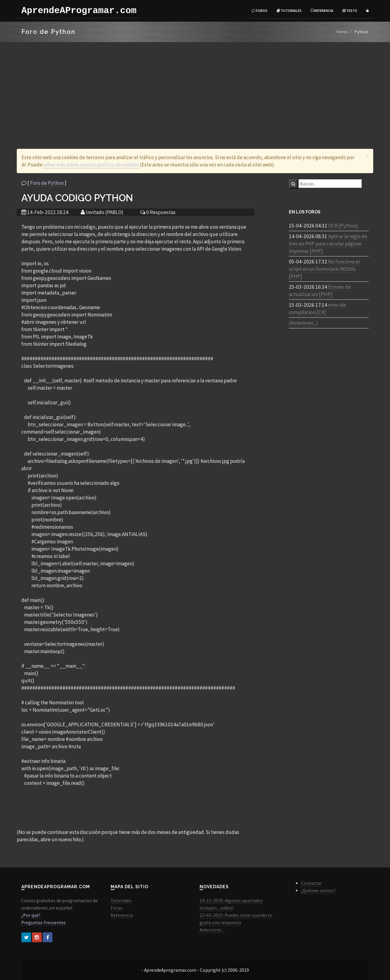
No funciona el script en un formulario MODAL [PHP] (324, 269)
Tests (350, 11)
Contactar (311, 883)
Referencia (322, 11)
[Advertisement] (195, 88)
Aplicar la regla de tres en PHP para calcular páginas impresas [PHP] (328, 244)
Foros (260, 11)
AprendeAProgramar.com (79, 11)
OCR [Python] (343, 226)
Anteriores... (212, 930)
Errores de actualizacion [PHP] (320, 291)
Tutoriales (289, 11)
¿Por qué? (31, 915)
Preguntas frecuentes (44, 923)
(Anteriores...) (303, 323)
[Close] (367, 156)
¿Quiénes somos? (318, 891)
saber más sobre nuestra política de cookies (91, 165)
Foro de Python (47, 183)
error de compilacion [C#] (317, 309)
